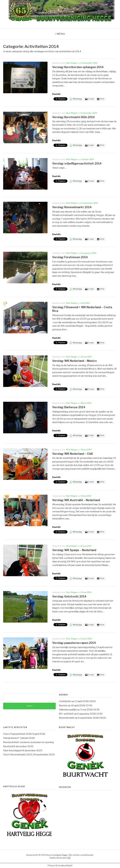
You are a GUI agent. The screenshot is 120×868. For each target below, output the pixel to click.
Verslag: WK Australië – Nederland (76, 500)
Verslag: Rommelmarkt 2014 (72, 207)
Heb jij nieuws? (11, 738)
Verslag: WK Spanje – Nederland (74, 550)
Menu (61, 34)
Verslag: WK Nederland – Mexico (74, 361)
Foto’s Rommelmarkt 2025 (18, 755)
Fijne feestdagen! (13, 750)
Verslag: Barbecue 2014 (69, 407)
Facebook (65, 787)
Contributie (65, 701)
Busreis (63, 706)
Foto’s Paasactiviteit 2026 (17, 734)
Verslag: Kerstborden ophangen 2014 (78, 67)
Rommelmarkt (67, 718)
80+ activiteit (66, 714)
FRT (69, 858)
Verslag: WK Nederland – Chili (73, 454)
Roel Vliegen (72, 63)
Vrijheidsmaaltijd (68, 710)
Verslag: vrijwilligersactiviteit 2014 (77, 163)
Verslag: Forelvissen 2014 (70, 257)
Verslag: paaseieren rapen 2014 (74, 643)
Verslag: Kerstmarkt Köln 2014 (74, 117)
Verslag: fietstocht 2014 (69, 596)
